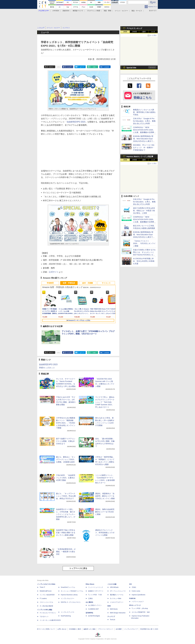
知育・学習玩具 (69, 283)
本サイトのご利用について (46, 629)
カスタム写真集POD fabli (141, 612)
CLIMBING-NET (94, 609)
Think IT (42, 587)
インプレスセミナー (68, 598)
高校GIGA (66, 11)
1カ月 (153, 32)
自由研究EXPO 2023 (76, 122)
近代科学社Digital (94, 616)
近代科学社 (89, 613)
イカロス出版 (112, 584)
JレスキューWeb (116, 598)
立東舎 (90, 598)
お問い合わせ (62, 629)
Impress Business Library (69, 595)
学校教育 (50, 283)
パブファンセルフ (138, 602)
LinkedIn (107, 67)
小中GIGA (56, 11)
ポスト (51, 67)
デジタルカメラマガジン (48, 613)
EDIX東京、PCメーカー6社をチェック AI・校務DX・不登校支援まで (144, 148)
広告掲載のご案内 (75, 629)
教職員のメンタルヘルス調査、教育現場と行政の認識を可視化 (144, 112)
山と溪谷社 (89, 602)
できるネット (44, 617)
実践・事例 (107, 11)
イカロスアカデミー (117, 602)
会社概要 (119, 629)
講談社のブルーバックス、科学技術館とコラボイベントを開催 (105, 533)
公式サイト (54, 272)
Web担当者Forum (46, 591)
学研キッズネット (47, 368)
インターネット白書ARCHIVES (50, 620)
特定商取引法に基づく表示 (149, 629)
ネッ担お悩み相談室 (46, 606)
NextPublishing (66, 616)
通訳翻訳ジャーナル (117, 595)
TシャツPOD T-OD (95, 595)
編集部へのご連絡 (90, 629)
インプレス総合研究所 (47, 595)
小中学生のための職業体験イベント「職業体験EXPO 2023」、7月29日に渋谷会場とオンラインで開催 (66, 423)
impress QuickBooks (138, 595)
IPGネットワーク (135, 605)
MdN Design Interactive (118, 613)
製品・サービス (137, 11)
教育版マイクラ (78, 11)
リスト (59, 67)
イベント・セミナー (121, 11)
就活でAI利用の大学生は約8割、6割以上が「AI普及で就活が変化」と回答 (144, 211)
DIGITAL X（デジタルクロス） (71, 602)
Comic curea (136, 591)
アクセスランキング (134, 28)
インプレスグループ (131, 629)
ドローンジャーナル (46, 602)
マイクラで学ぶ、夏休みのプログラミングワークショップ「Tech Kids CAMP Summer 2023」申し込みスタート (105, 402)
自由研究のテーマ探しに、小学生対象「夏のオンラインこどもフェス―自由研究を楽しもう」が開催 (66, 514)
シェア (69, 67)
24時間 (134, 32)
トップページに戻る (78, 568)
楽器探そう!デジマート (96, 591)
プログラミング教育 (94, 11)
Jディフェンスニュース (118, 591)
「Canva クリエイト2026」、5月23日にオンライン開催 (144, 243)
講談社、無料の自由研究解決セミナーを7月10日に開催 (105, 512)
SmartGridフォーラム (68, 587)
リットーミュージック (96, 587)
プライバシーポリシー (106, 629)
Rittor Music (90, 584)
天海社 (134, 587)
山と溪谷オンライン (95, 605)
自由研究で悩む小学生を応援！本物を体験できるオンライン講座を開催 (66, 533)
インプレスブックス (68, 612)
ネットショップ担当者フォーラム (72, 591)
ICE (130, 584)
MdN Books (114, 609)
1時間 (125, 32)
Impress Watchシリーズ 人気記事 (140, 156)
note (94, 67)
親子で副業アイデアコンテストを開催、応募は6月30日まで (66, 441)
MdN (109, 606)
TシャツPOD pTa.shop (140, 608)
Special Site (131, 68)
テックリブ (111, 617)
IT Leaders (43, 598)
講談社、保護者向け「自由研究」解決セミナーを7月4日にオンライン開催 (105, 496)
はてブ (82, 67)
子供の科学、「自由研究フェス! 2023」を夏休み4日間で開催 (66, 478)
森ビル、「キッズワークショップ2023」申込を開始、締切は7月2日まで (66, 496)
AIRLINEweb (114, 587)
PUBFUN (132, 598)
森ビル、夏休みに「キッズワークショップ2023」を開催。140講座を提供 (66, 459)
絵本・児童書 (88, 283)
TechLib (112, 620)
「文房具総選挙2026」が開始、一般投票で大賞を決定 (66, 552)
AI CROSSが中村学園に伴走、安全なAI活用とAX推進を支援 (144, 261)
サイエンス (106, 283)
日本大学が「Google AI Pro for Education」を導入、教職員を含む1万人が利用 (144, 121)
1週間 (144, 32)
